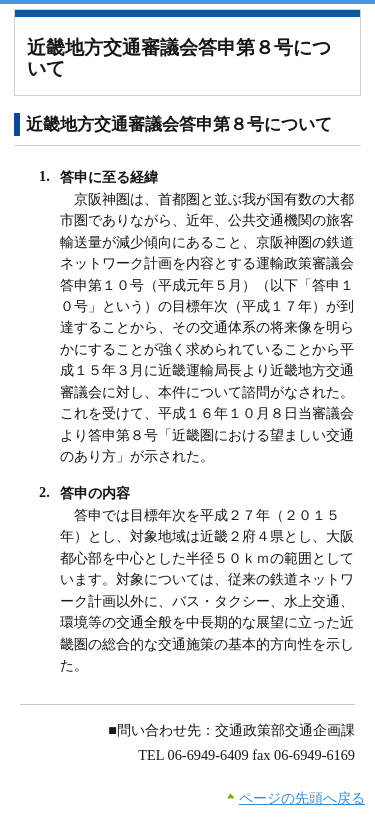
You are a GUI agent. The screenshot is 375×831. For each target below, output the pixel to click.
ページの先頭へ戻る (302, 798)
